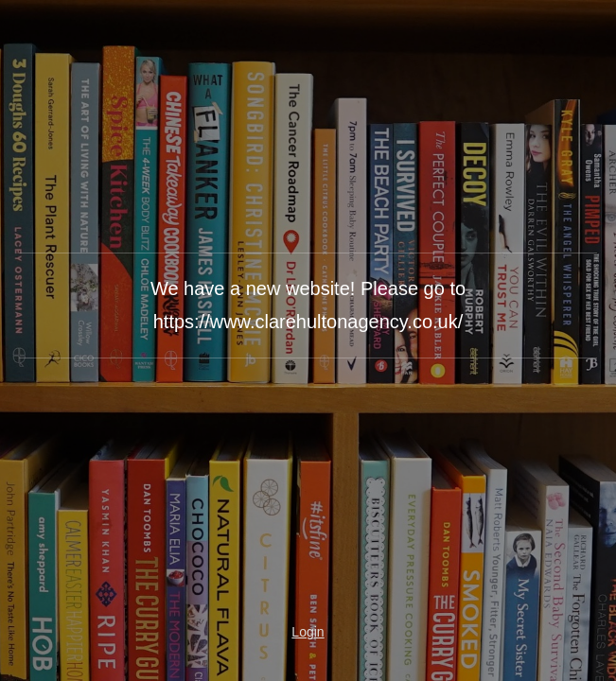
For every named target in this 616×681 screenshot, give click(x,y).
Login (308, 632)
